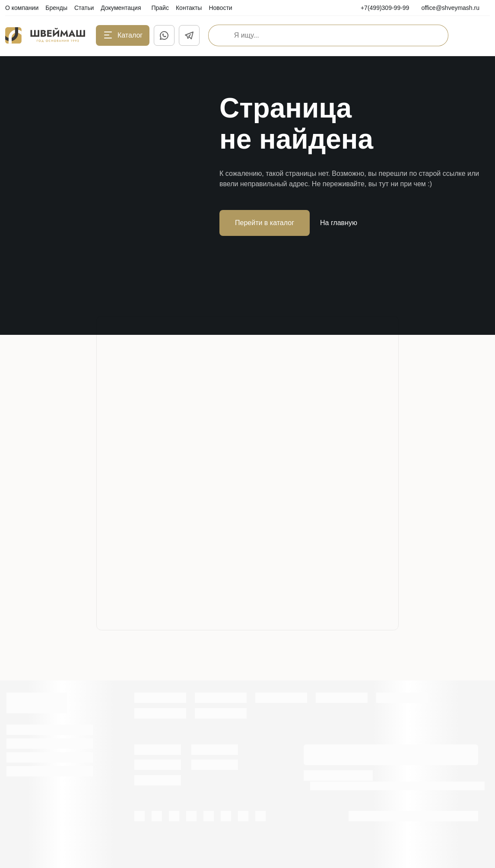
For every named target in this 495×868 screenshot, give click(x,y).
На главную (339, 223)
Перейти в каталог (265, 223)
